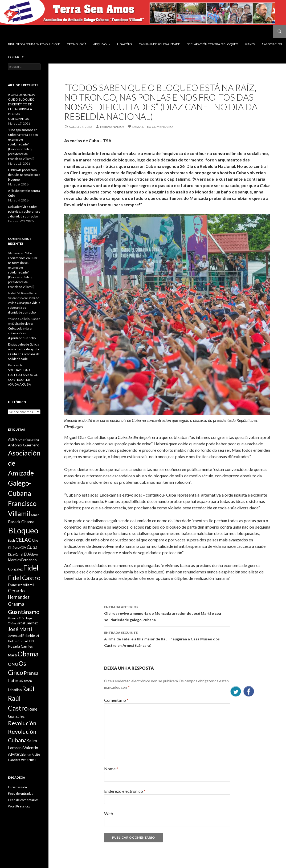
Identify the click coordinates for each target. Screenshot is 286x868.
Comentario (116, 700)
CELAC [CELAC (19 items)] (23, 540)
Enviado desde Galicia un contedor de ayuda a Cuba (24, 349)
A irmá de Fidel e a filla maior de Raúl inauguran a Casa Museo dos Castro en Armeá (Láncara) (167, 639)
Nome (111, 769)
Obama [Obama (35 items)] (28, 654)
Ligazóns (124, 44)
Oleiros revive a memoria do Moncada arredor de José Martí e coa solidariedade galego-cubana (167, 613)
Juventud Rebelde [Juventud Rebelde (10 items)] (21, 636)
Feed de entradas (21, 793)
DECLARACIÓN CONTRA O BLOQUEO (212, 44)
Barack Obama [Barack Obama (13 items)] (21, 522)
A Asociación (272, 44)
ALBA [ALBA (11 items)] (13, 439)
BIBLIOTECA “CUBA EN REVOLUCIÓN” (34, 44)
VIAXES (250, 44)
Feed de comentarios (23, 800)
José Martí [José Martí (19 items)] (20, 629)
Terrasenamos (112, 127)
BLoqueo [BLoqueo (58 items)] (23, 530)
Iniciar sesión (17, 787)
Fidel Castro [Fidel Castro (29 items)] (24, 578)
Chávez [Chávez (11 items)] (14, 548)
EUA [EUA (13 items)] (28, 554)
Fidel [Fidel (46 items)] (31, 568)
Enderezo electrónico (125, 791)
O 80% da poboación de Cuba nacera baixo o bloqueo (24, 175)
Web (109, 813)
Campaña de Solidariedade (159, 44)
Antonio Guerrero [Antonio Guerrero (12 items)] (24, 445)
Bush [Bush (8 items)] (11, 540)
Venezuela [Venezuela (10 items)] (29, 760)
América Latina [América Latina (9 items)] (28, 440)
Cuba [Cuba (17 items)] (32, 547)
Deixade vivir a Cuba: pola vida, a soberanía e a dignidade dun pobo (24, 211)
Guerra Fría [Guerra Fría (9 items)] (16, 618)
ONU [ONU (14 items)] (13, 664)
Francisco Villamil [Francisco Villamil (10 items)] (21, 585)
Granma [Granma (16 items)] (16, 604)
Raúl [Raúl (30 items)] (28, 689)
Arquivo (100, 44)
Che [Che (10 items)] (35, 540)
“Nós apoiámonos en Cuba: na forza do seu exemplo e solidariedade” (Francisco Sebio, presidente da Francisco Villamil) (23, 144)
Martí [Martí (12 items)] (13, 655)
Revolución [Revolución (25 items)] (22, 723)
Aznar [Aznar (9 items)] (35, 515)
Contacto (16, 57)
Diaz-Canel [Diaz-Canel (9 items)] (16, 554)
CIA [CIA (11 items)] (23, 548)
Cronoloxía (77, 44)
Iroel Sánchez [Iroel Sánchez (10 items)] (28, 623)
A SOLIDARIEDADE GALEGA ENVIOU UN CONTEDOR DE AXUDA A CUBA (23, 375)
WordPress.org (19, 806)
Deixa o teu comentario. (153, 127)
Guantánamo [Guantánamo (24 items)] (24, 612)
